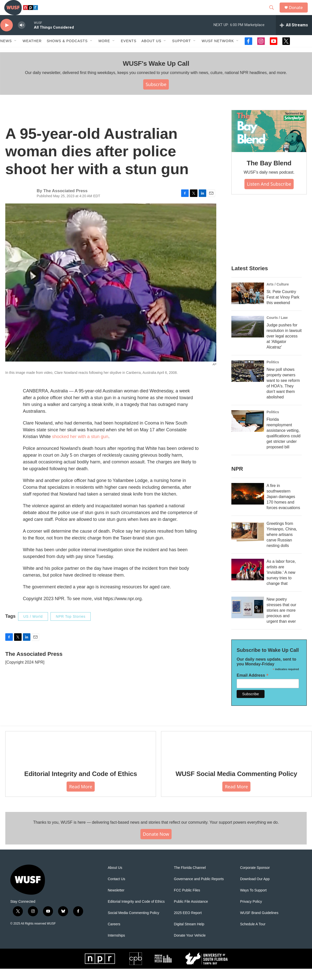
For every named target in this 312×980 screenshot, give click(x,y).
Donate (299, 13)
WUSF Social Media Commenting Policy (236, 785)
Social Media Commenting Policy (134, 924)
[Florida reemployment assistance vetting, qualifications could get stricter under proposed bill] (248, 432)
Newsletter (116, 902)
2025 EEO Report (188, 924)
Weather (32, 52)
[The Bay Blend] (269, 143)
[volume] (22, 37)
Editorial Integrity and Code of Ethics (81, 785)
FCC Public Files (187, 902)
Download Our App (255, 890)
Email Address (253, 687)
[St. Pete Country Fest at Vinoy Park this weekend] (248, 305)
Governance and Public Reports (199, 890)
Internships (116, 947)
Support (181, 52)
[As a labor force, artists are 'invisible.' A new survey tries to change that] (248, 581)
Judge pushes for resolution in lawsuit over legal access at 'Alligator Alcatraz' (284, 347)
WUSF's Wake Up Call (156, 75)
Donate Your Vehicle (190, 947)
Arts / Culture (278, 296)
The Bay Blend (269, 174)
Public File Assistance (191, 913)
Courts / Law (277, 329)
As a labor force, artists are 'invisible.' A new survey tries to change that (281, 584)
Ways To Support (253, 902)
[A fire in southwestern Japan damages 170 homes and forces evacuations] (248, 505)
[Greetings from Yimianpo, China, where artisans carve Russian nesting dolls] (248, 543)
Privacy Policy (251, 913)
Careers (114, 935)
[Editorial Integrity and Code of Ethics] (81, 758)
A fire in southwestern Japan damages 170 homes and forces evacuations (283, 508)
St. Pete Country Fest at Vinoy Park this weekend (283, 308)
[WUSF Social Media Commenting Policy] (236, 758)
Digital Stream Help (189, 935)
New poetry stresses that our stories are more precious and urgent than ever (281, 622)
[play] (7, 37)
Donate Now (156, 845)
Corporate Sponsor (255, 879)
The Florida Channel (190, 879)
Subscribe (156, 96)
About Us (115, 879)
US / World (33, 628)
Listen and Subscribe (269, 195)
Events (129, 52)
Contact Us (116, 890)
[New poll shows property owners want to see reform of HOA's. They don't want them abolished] (248, 382)
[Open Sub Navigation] (16, 52)
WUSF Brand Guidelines (259, 924)
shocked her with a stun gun (80, 448)
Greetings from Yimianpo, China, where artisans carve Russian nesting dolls (282, 546)
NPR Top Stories (71, 628)
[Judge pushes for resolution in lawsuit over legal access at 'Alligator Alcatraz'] (248, 338)
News (6, 52)
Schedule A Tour (253, 935)
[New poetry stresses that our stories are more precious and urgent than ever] (248, 619)
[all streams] (294, 36)
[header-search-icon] (274, 13)
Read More (81, 798)
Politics (273, 373)
